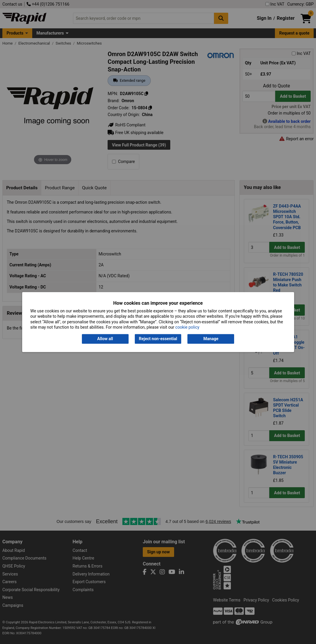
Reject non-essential (158, 339)
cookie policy (187, 327)
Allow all (105, 339)
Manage (211, 339)
